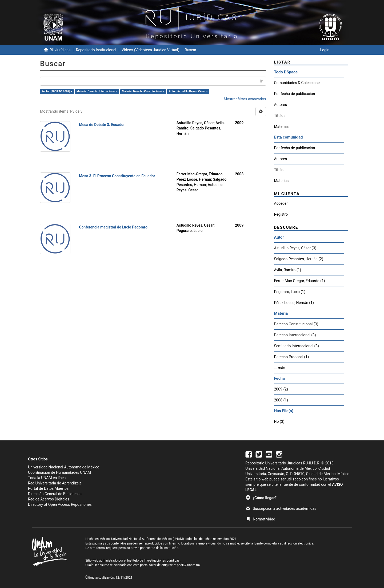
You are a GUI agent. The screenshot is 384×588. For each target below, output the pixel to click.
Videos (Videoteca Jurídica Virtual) (150, 50)
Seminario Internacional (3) (297, 346)
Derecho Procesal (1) (292, 357)
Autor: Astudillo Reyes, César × (188, 91)
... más (280, 368)
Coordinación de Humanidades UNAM (59, 472)
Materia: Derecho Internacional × (97, 91)
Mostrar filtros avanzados (245, 99)
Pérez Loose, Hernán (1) (294, 303)
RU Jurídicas (60, 50)
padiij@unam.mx (189, 565)
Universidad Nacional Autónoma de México (64, 467)
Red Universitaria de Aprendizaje (55, 483)
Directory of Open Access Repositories (60, 504)
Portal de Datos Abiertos (48, 488)
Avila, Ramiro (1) (288, 270)
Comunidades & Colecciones (298, 83)
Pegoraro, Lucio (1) (290, 292)
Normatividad (261, 519)
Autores (281, 105)
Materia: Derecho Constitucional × (143, 91)
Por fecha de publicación (295, 94)
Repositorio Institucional (96, 50)
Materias (281, 127)
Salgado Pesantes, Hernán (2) (299, 259)
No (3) (279, 421)
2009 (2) (281, 389)
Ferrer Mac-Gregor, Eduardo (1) (300, 281)
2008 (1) (281, 400)
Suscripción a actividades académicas (281, 508)
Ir (261, 81)
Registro (281, 214)
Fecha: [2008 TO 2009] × (57, 91)
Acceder (281, 203)
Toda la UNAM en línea (47, 478)
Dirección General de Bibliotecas (55, 494)
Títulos (280, 116)
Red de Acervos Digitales (49, 499)
